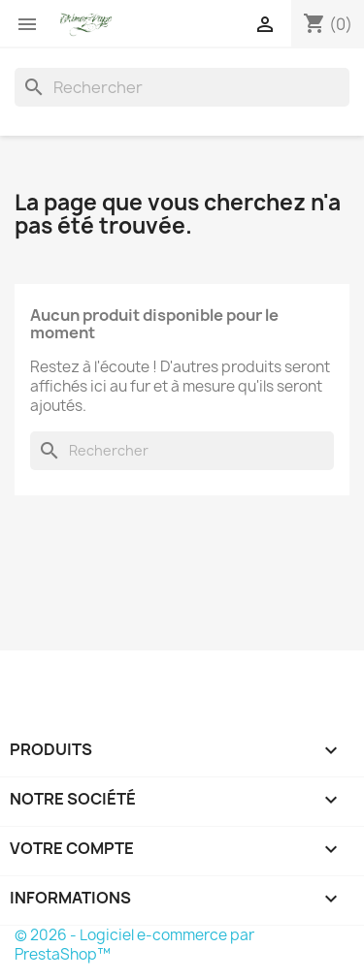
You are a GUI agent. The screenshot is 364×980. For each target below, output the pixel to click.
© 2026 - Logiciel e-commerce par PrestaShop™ (134, 945)
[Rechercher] (182, 87)
